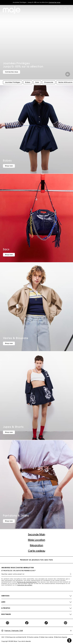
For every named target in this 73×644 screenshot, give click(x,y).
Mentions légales (61, 637)
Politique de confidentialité (16, 637)
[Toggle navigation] (70, 9)
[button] (61, 8)
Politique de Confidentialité (27, 582)
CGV (3, 637)
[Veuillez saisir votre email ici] (36, 574)
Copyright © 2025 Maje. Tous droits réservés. (16, 641)
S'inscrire (70, 574)
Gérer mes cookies (47, 637)
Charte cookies (33, 637)
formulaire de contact (25, 585)
